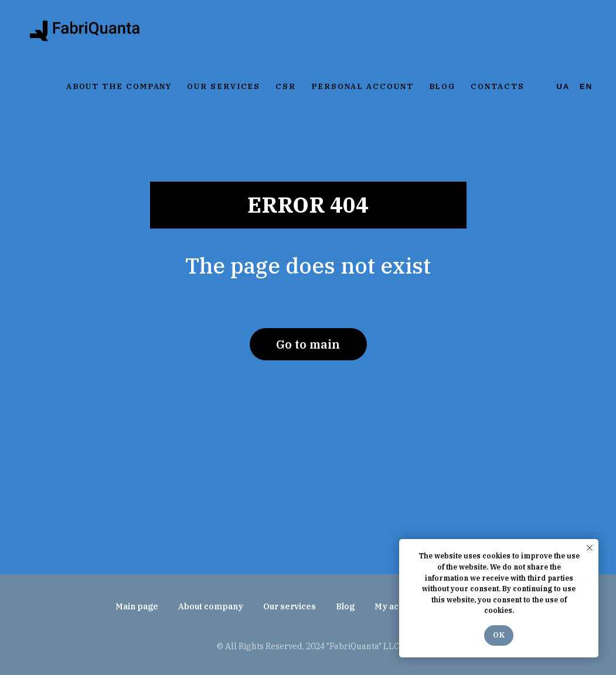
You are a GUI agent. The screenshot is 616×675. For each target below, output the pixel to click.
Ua (564, 86)
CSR (286, 86)
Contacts (497, 86)
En (586, 86)
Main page (137, 606)
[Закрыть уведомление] (590, 548)
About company (211, 606)
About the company (119, 86)
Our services (224, 86)
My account (398, 606)
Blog (443, 86)
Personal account (363, 86)
